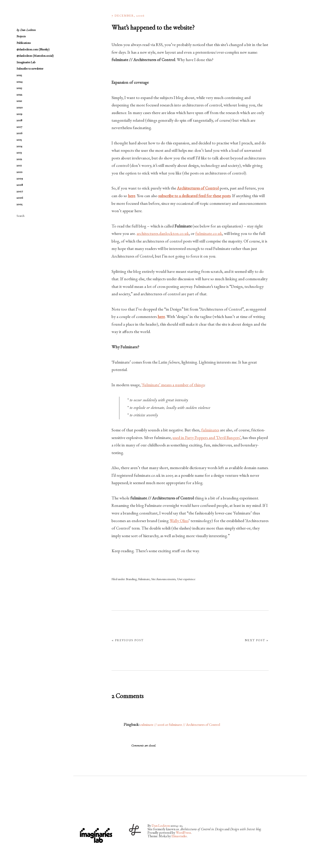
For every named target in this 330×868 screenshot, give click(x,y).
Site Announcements (163, 579)
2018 (19, 121)
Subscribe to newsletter (30, 69)
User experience (186, 579)
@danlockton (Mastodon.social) (35, 56)
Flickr (88, 810)
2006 (20, 198)
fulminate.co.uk (209, 234)
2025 (19, 75)
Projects (21, 37)
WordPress (183, 833)
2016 (20, 133)
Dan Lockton (161, 826)
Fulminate (144, 579)
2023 (19, 88)
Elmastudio (179, 837)
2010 (20, 172)
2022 (19, 95)
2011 (19, 166)
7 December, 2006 (128, 16)
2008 (20, 185)
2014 (19, 147)
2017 (19, 127)
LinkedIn (111, 810)
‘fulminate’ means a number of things (173, 385)
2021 (19, 101)
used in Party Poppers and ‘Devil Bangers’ (207, 438)
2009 (20, 179)
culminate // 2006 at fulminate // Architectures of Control (180, 725)
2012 (19, 159)
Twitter (77, 810)
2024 (20, 82)
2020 (20, 108)
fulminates (210, 431)
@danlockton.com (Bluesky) (33, 50)
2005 (20, 205)
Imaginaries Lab (26, 63)
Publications (24, 43)
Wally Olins (179, 521)
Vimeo (100, 810)
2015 (19, 140)
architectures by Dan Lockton (38, 17)
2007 (20, 192)
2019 (19, 114)
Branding (131, 579)
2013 (19, 153)
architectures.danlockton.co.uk (163, 234)
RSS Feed (123, 810)
